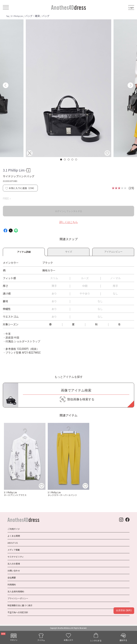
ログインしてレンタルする (69, 211)
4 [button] (73, 159)
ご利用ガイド (14, 529)
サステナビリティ (16, 557)
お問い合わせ (14, 571)
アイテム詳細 (24, 251)
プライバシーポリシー (18, 598)
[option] (68, 88)
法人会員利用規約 (16, 591)
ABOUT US (13, 543)
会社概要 (12, 577)
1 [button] (61, 159)
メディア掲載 (14, 550)
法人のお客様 (14, 564)
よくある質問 (14, 536)
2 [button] (65, 159)
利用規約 (12, 584)
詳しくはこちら (69, 222)
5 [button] (76, 159)
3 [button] (69, 159)
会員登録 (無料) (124, 610)
